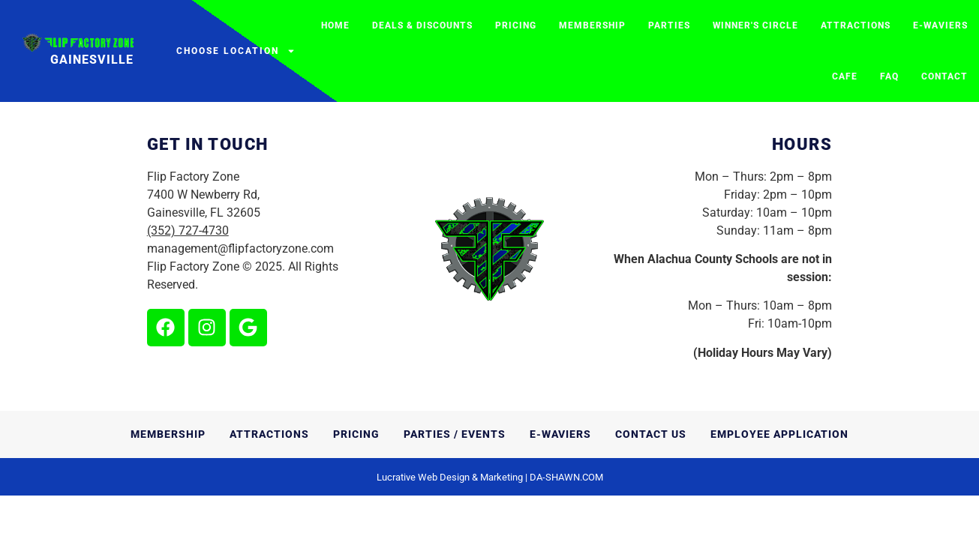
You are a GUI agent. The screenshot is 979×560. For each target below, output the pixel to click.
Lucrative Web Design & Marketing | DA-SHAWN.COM (490, 542)
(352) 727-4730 (188, 294)
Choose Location (236, 51)
